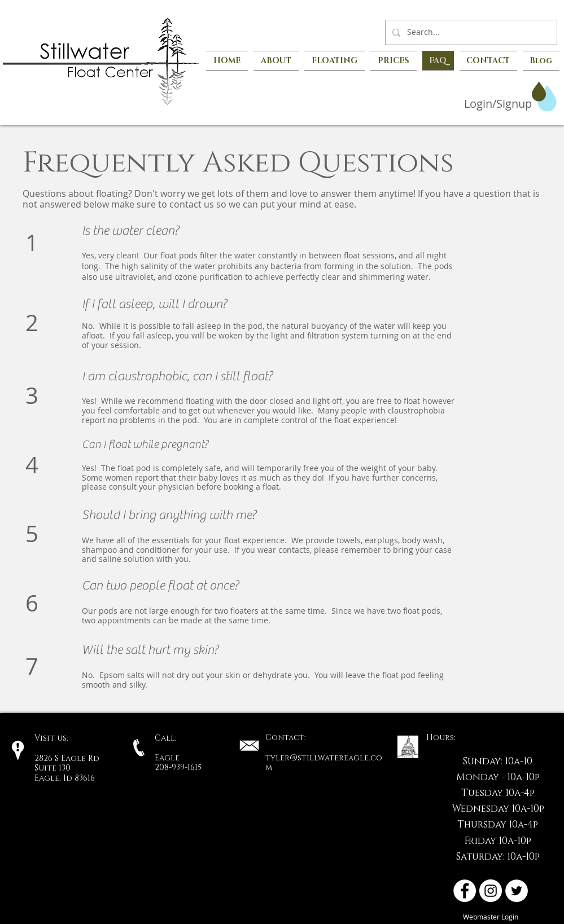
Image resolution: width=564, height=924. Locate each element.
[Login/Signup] (481, 104)
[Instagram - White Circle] (491, 891)
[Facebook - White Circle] (465, 891)
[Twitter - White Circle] (517, 891)
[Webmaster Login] (491, 917)
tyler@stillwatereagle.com (324, 763)
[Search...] (470, 32)
